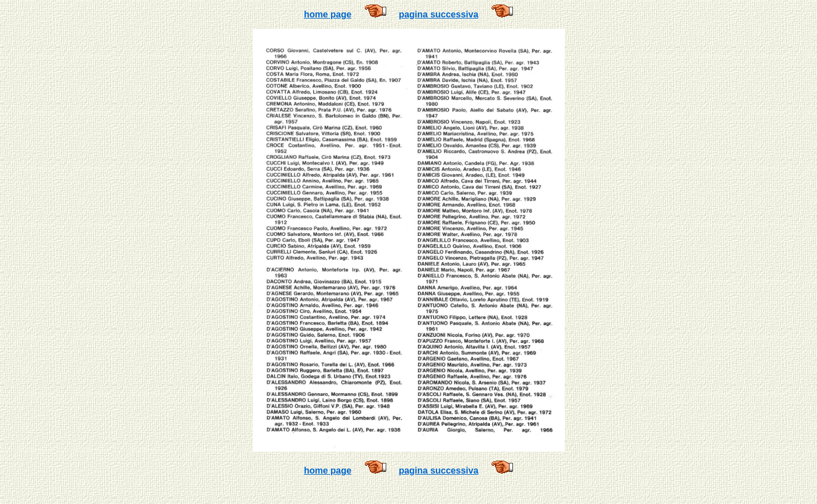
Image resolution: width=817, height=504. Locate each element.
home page (328, 14)
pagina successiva (438, 14)
